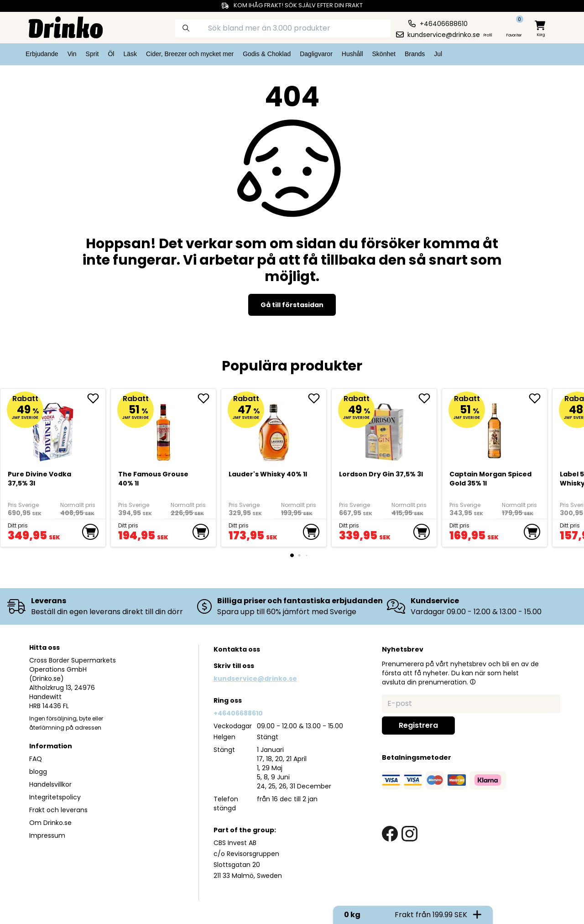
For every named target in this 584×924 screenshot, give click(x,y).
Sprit (92, 54)
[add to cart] (90, 532)
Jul (438, 54)
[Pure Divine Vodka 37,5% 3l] (53, 429)
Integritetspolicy (55, 797)
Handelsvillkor (50, 784)
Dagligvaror (316, 54)
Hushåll (352, 54)
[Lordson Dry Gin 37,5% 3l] (384, 429)
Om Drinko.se (50, 823)
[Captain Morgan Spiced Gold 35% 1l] (495, 429)
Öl (111, 54)
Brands (415, 54)
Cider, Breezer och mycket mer (190, 54)
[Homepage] (58, 26)
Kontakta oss (237, 649)
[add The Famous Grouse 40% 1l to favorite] (207, 398)
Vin (72, 54)
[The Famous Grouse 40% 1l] (164, 429)
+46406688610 (238, 713)
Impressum (47, 835)
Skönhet (384, 54)
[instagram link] (409, 834)
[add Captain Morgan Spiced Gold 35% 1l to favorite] (538, 398)
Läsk (130, 54)
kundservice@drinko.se (255, 679)
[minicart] (541, 29)
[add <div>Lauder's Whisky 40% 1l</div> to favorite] (317, 398)
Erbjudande (42, 54)
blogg (38, 772)
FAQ (36, 759)
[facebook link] (390, 834)
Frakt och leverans (58, 810)
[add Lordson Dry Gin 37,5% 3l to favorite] (428, 398)
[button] (473, 682)
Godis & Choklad (267, 54)
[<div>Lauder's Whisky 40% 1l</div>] (274, 429)
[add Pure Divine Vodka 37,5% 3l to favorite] (96, 398)
